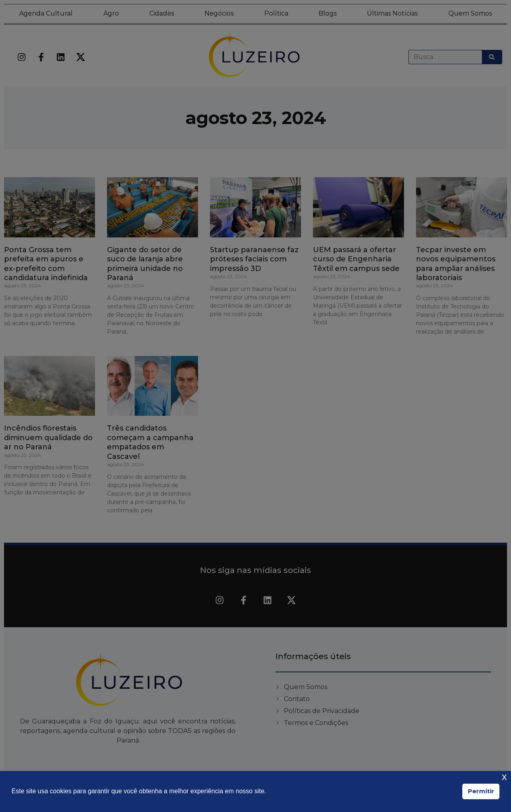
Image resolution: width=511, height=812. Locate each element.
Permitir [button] (481, 791)
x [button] (504, 777)
